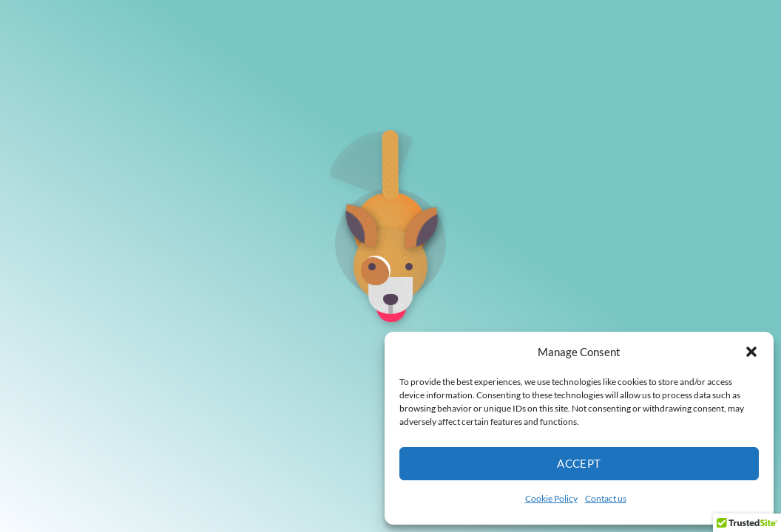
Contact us (606, 498)
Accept (579, 463)
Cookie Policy (551, 498)
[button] (751, 352)
